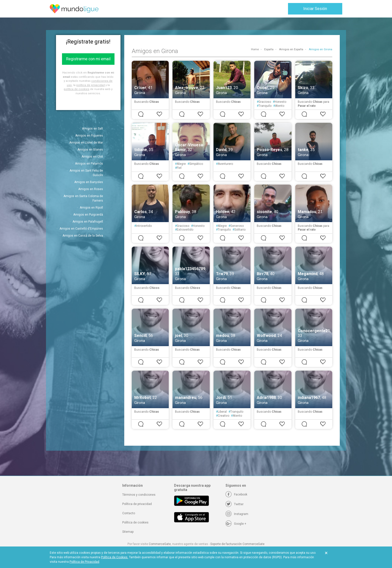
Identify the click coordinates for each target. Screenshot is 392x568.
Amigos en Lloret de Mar (86, 143)
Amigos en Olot (92, 157)
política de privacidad (90, 85)
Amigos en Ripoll (91, 208)
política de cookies (76, 89)
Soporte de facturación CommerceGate (237, 544)
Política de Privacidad (84, 562)
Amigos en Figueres (89, 136)
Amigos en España (291, 49)
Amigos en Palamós (89, 164)
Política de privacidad (137, 504)
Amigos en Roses (91, 189)
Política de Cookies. (115, 557)
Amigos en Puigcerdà (88, 215)
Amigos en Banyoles (89, 182)
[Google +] (236, 524)
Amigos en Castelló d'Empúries (81, 229)
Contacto (129, 513)
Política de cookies (135, 522)
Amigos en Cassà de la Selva (83, 236)
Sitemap (128, 532)
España (269, 49)
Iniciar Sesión (315, 9)
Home (255, 49)
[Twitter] (234, 504)
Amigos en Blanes (90, 150)
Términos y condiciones (139, 495)
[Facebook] (236, 494)
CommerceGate (160, 544)
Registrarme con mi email (88, 59)
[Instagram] (237, 514)
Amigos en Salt (92, 129)
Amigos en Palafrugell (88, 222)
